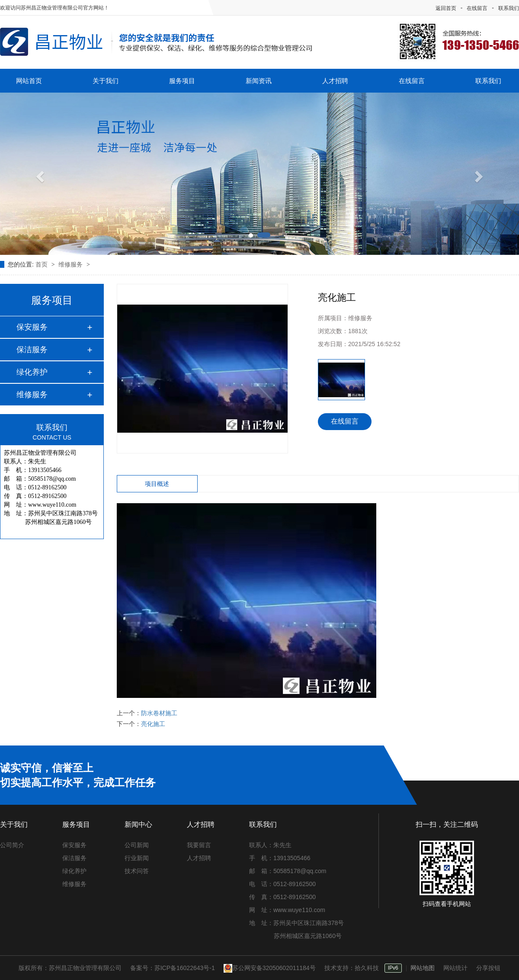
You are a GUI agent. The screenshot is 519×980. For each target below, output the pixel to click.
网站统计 (455, 968)
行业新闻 (137, 858)
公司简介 (12, 845)
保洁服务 (32, 350)
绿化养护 (32, 372)
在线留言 (477, 8)
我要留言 (199, 845)
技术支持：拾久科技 (352, 968)
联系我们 (509, 8)
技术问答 (137, 871)
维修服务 (71, 264)
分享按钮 (488, 968)
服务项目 (182, 81)
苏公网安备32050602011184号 (270, 968)
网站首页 (29, 81)
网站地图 (423, 968)
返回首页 (446, 8)
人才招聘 (335, 81)
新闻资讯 (259, 81)
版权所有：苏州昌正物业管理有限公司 (70, 968)
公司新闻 (137, 845)
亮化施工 (153, 724)
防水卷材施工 (159, 713)
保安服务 (32, 327)
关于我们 (106, 81)
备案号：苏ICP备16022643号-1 (173, 968)
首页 (42, 264)
